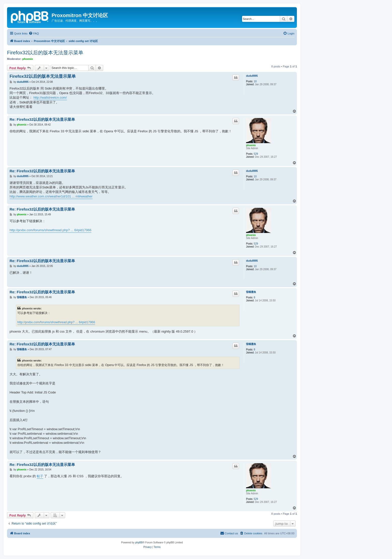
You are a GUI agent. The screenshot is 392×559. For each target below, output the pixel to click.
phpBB (139, 543)
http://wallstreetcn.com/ (50, 97)
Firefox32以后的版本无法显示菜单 (45, 53)
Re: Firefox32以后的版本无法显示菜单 (42, 119)
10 (255, 81)
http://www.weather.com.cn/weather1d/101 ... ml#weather (51, 196)
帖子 (40, 476)
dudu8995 (252, 76)
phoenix (28, 59)
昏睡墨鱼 (251, 292)
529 (256, 154)
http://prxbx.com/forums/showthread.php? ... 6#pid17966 (50, 230)
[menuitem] (34, 33)
